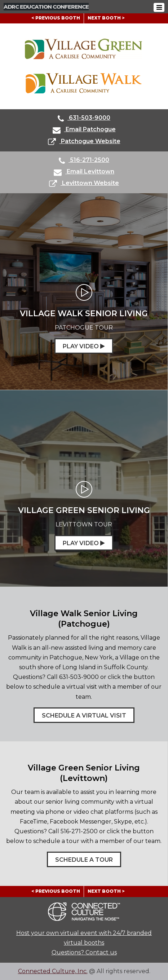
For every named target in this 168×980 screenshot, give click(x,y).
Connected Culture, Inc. (53, 971)
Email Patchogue (84, 130)
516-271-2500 (84, 161)
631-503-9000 (84, 118)
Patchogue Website (84, 142)
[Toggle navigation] (159, 7)
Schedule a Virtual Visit (84, 716)
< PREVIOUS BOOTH (56, 18)
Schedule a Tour (84, 860)
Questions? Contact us (84, 952)
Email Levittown (84, 172)
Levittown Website (84, 184)
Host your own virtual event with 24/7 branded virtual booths (84, 938)
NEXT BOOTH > (106, 18)
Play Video (84, 346)
